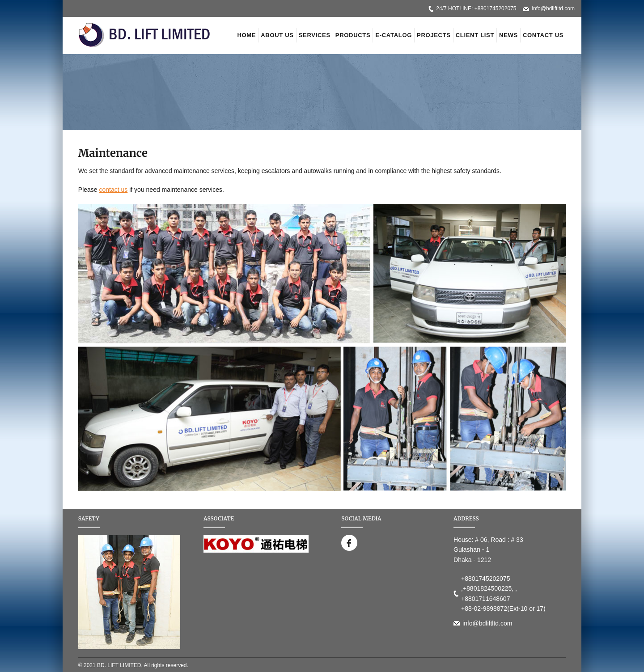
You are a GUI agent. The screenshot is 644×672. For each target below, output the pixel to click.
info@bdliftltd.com (553, 8)
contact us (114, 190)
